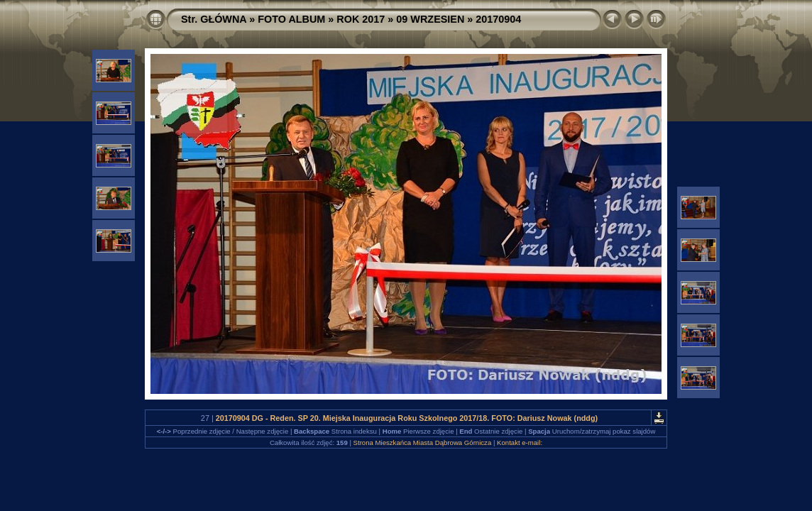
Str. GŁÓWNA (214, 19)
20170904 (498, 19)
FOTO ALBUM (291, 19)
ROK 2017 (361, 19)
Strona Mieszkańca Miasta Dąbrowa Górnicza (423, 443)
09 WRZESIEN (430, 19)
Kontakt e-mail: (520, 443)
